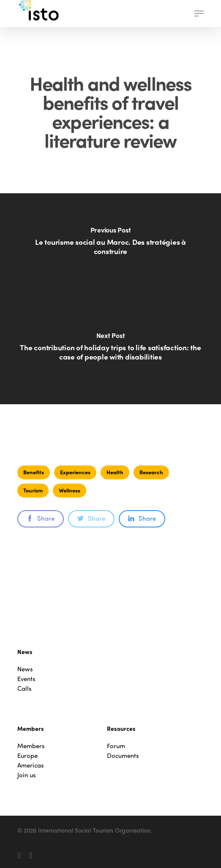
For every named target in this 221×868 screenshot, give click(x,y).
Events (26, 679)
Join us (27, 775)
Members (31, 746)
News (25, 669)
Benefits (34, 472)
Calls (25, 688)
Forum (116, 746)
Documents (123, 756)
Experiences (75, 472)
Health (115, 472)
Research (151, 472)
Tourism (33, 490)
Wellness (70, 490)
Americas (31, 765)
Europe (27, 756)
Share (41, 518)
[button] (199, 14)
